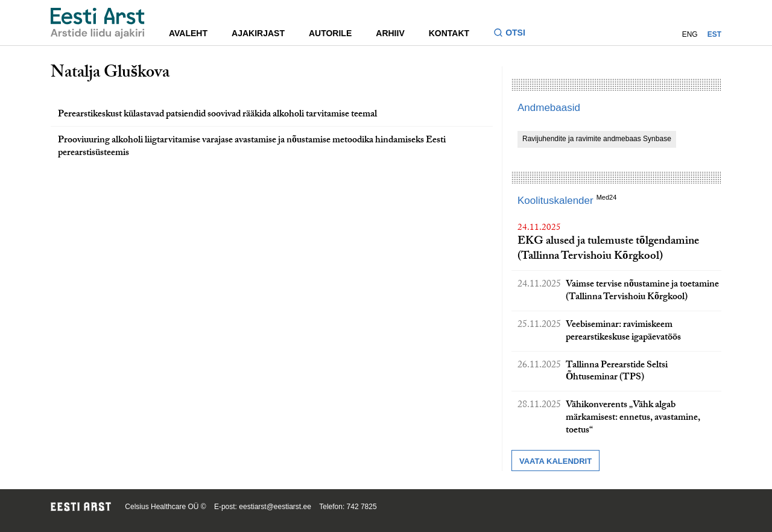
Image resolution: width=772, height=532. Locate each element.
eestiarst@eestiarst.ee (275, 507)
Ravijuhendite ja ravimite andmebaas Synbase (597, 139)
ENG (690, 34)
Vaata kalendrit (555, 461)
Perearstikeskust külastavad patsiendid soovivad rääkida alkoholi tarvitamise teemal (217, 115)
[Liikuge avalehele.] (98, 23)
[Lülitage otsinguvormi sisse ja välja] (514, 34)
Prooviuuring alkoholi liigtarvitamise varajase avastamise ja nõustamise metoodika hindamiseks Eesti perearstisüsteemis (252, 147)
